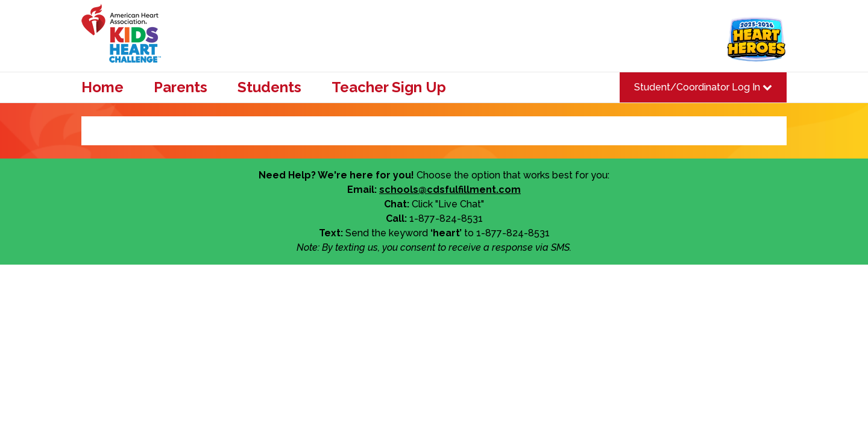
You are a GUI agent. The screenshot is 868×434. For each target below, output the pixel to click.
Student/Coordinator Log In (703, 87)
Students (269, 87)
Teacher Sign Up (389, 87)
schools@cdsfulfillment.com (450, 190)
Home (102, 87)
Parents (181, 87)
